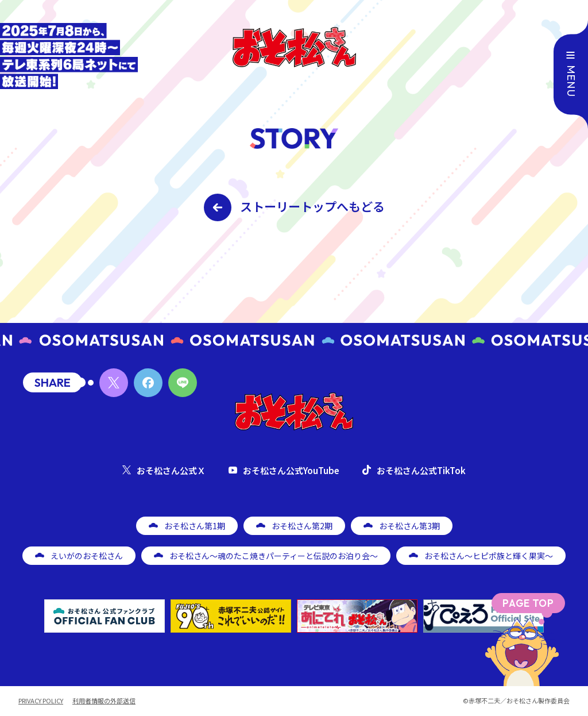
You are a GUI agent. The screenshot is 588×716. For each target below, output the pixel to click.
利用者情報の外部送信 (104, 701)
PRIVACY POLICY (41, 701)
